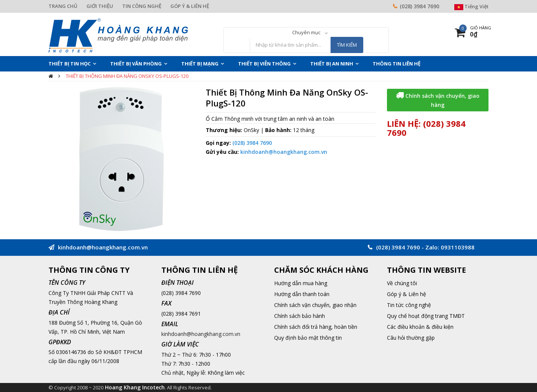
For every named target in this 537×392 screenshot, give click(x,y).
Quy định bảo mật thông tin (308, 338)
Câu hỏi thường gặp (411, 338)
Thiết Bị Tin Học (70, 64)
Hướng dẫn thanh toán (302, 294)
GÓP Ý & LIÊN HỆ (190, 6)
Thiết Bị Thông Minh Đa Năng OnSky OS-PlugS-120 (127, 76)
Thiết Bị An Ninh (332, 64)
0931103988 (458, 247)
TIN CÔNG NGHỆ (142, 6)
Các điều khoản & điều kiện (420, 327)
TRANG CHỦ (63, 6)
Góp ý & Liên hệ (407, 294)
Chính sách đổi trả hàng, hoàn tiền (316, 327)
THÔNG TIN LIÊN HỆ (397, 64)
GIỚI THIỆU (100, 6)
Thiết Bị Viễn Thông (264, 64)
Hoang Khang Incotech (135, 387)
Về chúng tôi (402, 283)
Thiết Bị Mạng (200, 64)
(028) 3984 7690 (419, 6)
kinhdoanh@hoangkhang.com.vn (284, 152)
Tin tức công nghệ (409, 305)
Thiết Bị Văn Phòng (136, 64)
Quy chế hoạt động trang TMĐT (426, 316)
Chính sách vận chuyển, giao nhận (315, 305)
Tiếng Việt (471, 6)
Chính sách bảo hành (300, 316)
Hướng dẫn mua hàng (301, 283)
